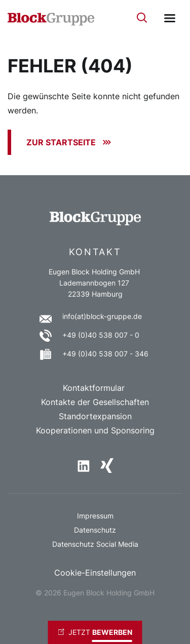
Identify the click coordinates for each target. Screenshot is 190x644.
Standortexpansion (95, 416)
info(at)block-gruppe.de (102, 316)
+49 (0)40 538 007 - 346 (105, 354)
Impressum (95, 516)
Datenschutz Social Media (95, 544)
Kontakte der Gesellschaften (95, 402)
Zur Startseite (61, 142)
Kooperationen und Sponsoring (95, 430)
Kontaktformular (95, 388)
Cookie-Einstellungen (95, 573)
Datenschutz (95, 530)
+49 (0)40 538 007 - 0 (101, 335)
